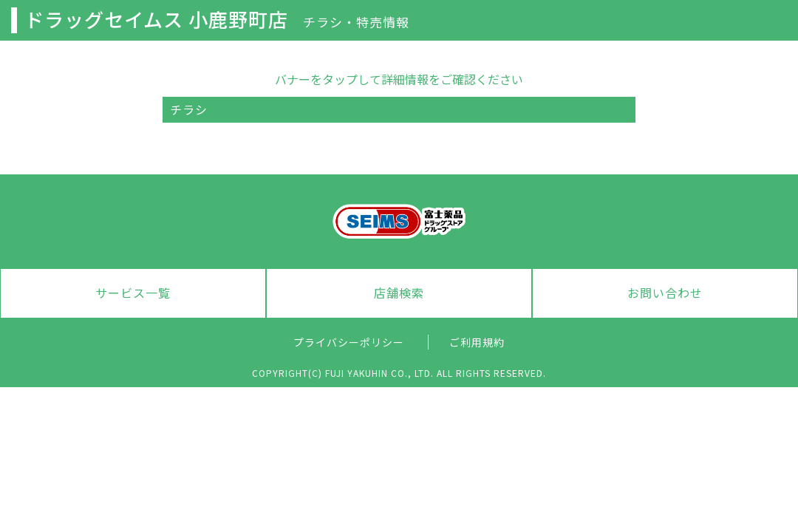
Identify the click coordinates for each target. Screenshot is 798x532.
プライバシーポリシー (349, 342)
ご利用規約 (477, 342)
